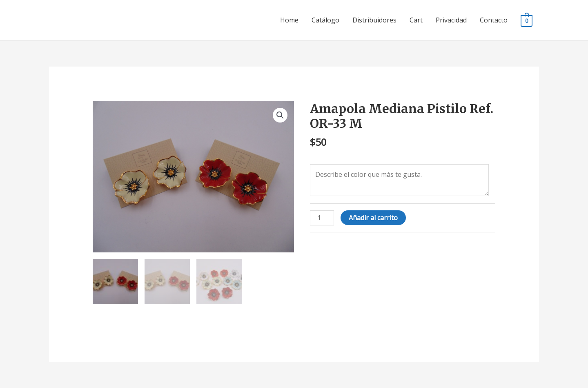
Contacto (494, 20)
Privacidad (451, 20)
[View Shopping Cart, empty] (527, 20)
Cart (416, 20)
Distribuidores (374, 20)
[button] (280, 115)
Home (289, 20)
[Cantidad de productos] (322, 218)
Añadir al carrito (373, 218)
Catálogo (325, 20)
